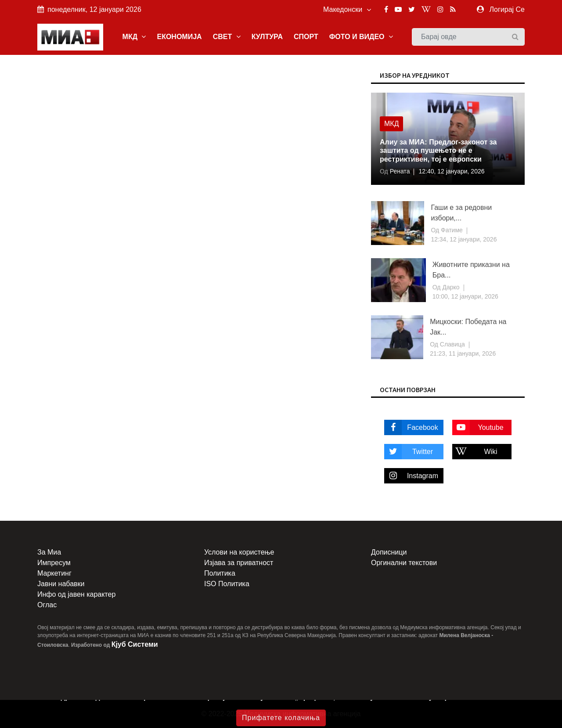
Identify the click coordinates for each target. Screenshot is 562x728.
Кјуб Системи (135, 644)
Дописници (389, 552)
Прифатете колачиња (281, 718)
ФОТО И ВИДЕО (361, 37)
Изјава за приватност (239, 563)
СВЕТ (227, 37)
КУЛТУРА (267, 37)
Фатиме (451, 230)
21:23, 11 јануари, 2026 (463, 353)
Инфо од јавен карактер (76, 594)
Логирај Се (507, 9)
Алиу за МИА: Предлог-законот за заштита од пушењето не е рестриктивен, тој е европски (438, 150)
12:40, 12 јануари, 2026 (451, 171)
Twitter (409, 452)
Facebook (411, 427)
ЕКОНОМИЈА (179, 37)
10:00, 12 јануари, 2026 (465, 296)
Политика (220, 573)
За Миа (49, 552)
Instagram (411, 476)
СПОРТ (306, 37)
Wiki (475, 452)
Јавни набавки (61, 584)
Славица (452, 344)
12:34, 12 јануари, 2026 (464, 239)
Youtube (478, 427)
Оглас (47, 605)
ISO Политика (227, 584)
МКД (134, 37)
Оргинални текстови (404, 563)
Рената (399, 171)
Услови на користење (239, 552)
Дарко (450, 287)
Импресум (54, 563)
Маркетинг (54, 573)
